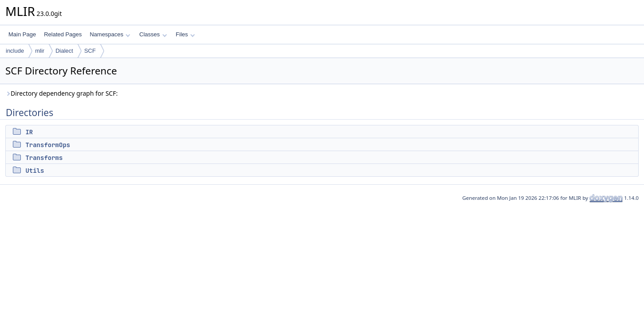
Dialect (64, 51)
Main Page (22, 34)
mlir (40, 51)
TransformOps (48, 145)
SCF (90, 51)
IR (29, 132)
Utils (35, 171)
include (15, 51)
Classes (153, 34)
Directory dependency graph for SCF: (62, 93)
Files (185, 34)
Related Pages (63, 34)
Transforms (44, 158)
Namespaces (110, 34)
